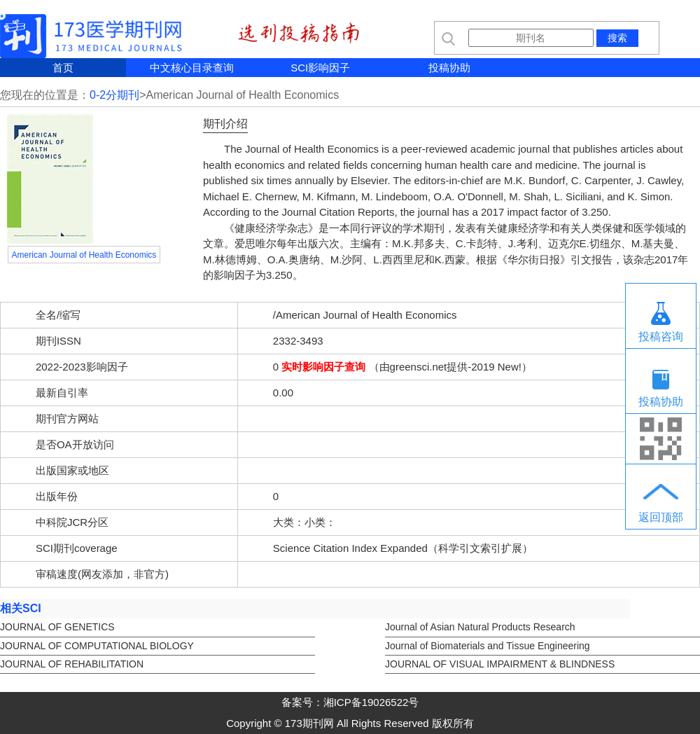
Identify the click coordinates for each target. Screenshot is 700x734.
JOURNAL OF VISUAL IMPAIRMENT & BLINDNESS (500, 664)
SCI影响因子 (320, 68)
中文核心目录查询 (192, 68)
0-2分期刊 (114, 95)
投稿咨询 (661, 337)
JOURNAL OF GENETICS (57, 627)
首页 (63, 68)
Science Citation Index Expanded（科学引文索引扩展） (403, 548)
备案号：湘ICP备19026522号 (350, 702)
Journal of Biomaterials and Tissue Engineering (488, 646)
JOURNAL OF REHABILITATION (72, 664)
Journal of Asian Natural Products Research (480, 627)
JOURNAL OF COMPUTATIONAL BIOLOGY (97, 646)
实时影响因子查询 (323, 367)
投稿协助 (449, 68)
